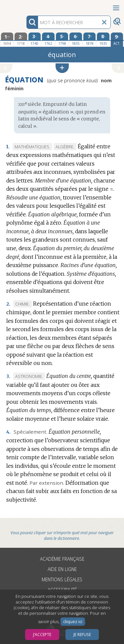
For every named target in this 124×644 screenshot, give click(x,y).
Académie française (62, 559)
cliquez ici (73, 622)
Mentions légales (62, 579)
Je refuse (82, 635)
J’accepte (42, 635)
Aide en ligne (62, 569)
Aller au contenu (26, 6)
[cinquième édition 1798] (62, 39)
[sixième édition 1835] (76, 39)
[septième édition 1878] (90, 39)
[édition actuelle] (117, 40)
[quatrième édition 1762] (48, 39)
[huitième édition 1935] (103, 39)
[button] (62, 68)
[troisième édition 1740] (35, 39)
